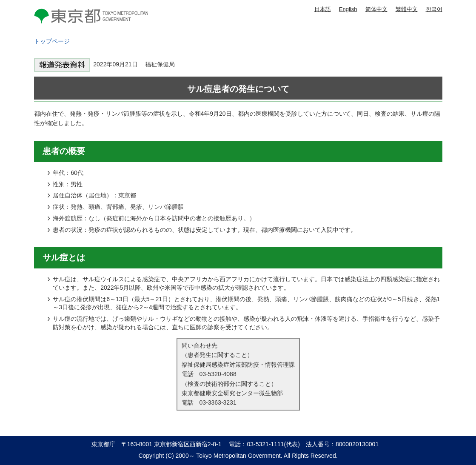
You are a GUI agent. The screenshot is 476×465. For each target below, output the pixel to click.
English (348, 9)
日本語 (323, 9)
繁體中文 (407, 9)
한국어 (434, 9)
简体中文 (376, 9)
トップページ (52, 41)
